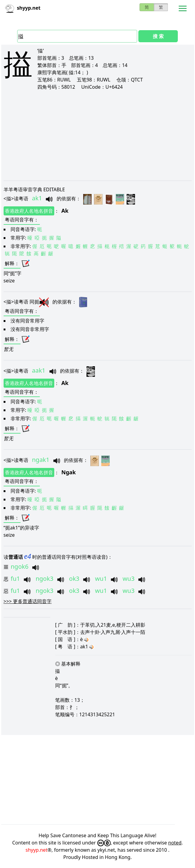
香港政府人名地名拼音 (29, 211)
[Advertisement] (99, 135)
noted (175, 843)
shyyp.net (37, 850)
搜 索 (158, 36)
